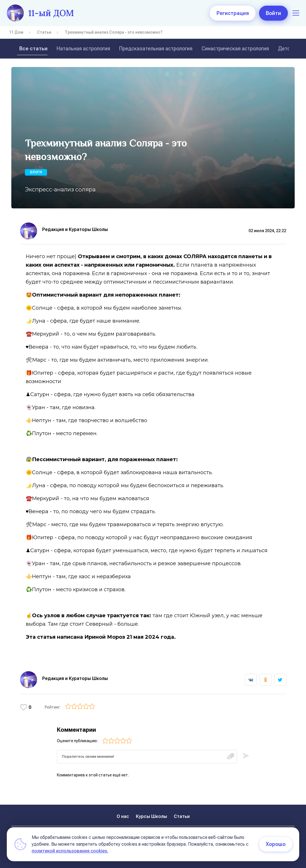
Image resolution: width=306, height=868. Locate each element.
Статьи (44, 32)
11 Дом (16, 32)
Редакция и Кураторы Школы (75, 229)
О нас (123, 816)
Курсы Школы (151, 816)
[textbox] (147, 757)
